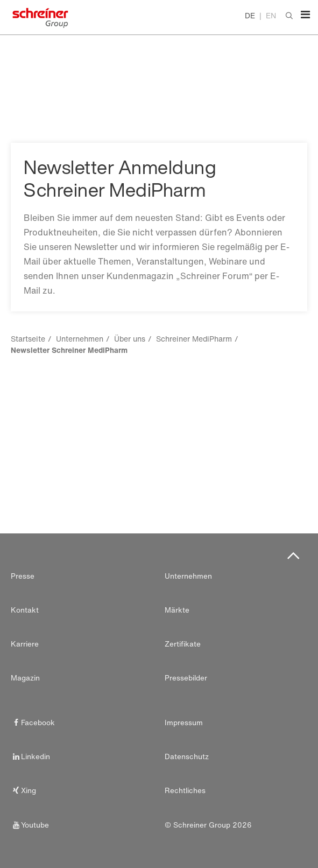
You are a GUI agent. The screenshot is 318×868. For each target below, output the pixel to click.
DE (250, 15)
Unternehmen (80, 339)
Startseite (28, 339)
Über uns (130, 339)
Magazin (25, 678)
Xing (23, 790)
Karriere (25, 644)
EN (271, 15)
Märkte (177, 610)
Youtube (30, 825)
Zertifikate (183, 644)
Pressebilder (186, 678)
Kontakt (25, 610)
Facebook (33, 723)
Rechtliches (185, 790)
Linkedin (30, 756)
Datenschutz (187, 756)
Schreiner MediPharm (194, 339)
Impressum (184, 723)
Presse (23, 576)
